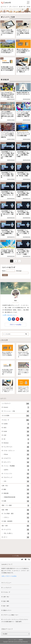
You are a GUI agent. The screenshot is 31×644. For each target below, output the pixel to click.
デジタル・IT (5, 7)
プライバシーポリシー (13, 640)
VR (16, 439)
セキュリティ (16, 462)
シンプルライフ (14, 7)
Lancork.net (16, 642)
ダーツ (16, 537)
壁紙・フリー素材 (16, 506)
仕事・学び (23, 7)
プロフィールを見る (15, 325)
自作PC (2, 84)
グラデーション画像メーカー (11, 615)
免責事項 (21, 640)
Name (4, 271)
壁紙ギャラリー (7, 610)
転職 (17, 84)
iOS (17, 481)
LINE (16, 435)
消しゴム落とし (17, 533)
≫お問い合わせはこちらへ (10, 315)
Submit (5, 275)
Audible (18, 41)
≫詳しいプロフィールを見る (9, 576)
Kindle (2, 58)
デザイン (17, 518)
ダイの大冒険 (3, 103)
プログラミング (16, 478)
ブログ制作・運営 (16, 514)
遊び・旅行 (16, 526)
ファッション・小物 (16, 411)
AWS (16, 428)
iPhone (17, 455)
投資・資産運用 (16, 521)
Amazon (2, 22)
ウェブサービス (16, 447)
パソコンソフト (16, 474)
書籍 (16, 490)
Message (19, 271)
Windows (16, 443)
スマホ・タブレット (16, 451)
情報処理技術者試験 (17, 497)
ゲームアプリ (16, 530)
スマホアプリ (16, 458)
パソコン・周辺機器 (20, 58)
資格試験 (16, 493)
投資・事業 (3, 41)
